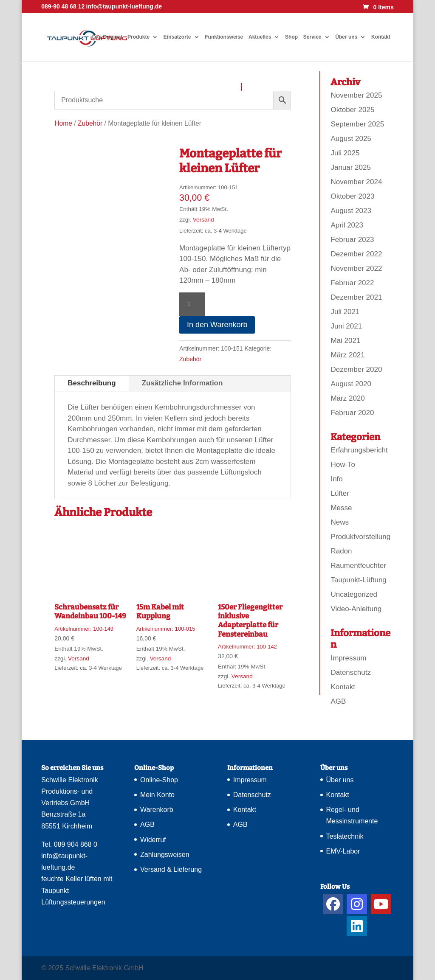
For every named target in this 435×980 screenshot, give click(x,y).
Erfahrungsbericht (359, 450)
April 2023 (347, 225)
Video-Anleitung (356, 609)
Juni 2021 (346, 326)
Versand (203, 220)
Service (312, 37)
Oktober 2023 (352, 196)
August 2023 (351, 211)
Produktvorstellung (360, 537)
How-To (343, 465)
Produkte (138, 37)
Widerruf (153, 840)
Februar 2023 (352, 240)
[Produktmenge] (192, 304)
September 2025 (357, 124)
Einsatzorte (177, 37)
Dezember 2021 (356, 297)
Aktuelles (260, 37)
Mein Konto (157, 795)
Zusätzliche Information (182, 383)
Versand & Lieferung (171, 869)
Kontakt (381, 37)
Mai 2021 (345, 341)
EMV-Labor (343, 851)
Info (336, 479)
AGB (338, 701)
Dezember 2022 (356, 254)
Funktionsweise (224, 37)
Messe (341, 508)
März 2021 (347, 355)
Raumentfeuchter (358, 566)
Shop (291, 37)
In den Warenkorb (217, 325)
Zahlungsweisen (165, 855)
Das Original (107, 37)
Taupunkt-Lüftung (358, 580)
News (340, 522)
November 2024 (356, 182)
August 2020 (351, 384)
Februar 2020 (352, 413)
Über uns (346, 37)
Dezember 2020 (356, 369)
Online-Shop (159, 780)
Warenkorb (157, 810)
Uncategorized (354, 594)
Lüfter (340, 493)
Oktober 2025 (352, 110)
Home (63, 123)
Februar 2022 (352, 283)
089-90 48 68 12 (63, 6)
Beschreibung (92, 383)
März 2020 (347, 398)
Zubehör (90, 123)
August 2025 (351, 139)
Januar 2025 (351, 167)
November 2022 (356, 268)
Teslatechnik (345, 836)
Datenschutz (351, 673)
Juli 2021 (345, 312)
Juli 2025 (345, 153)
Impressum (348, 658)
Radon (341, 551)
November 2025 (356, 95)
